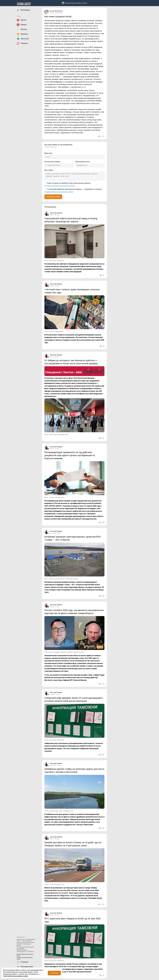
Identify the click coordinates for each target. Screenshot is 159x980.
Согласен (54, 973)
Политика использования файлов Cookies (25, 958)
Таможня (52, 694)
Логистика (53, 533)
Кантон (52, 357)
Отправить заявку (53, 197)
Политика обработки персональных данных (25, 955)
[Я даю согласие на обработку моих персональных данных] (45, 183)
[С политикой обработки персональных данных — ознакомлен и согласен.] (45, 190)
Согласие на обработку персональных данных (60, 186)
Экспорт (52, 13)
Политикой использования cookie (16, 976)
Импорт (52, 215)
